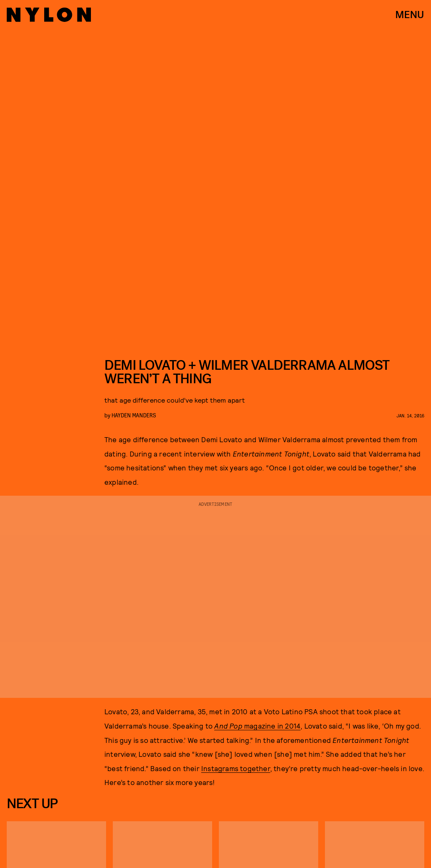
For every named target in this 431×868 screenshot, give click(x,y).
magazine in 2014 (257, 726)
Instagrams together (236, 768)
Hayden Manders (134, 415)
